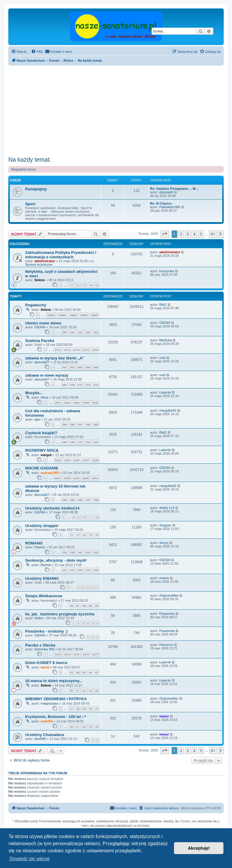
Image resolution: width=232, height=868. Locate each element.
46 (71, 606)
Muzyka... (34, 393)
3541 (58, 403)
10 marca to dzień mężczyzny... (54, 681)
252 (88, 442)
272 (64, 570)
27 (71, 709)
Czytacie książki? (41, 433)
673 (96, 385)
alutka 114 (167, 508)
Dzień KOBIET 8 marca (46, 663)
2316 (95, 350)
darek (45, 667)
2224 (58, 460)
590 (72, 425)
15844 (62, 315)
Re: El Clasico (161, 203)
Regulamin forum (24, 169)
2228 (95, 460)
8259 (76, 478)
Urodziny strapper (42, 526)
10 (84, 517)
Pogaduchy (36, 305)
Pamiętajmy (36, 189)
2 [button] (181, 234)
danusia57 (42, 362)
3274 (67, 654)
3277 (95, 654)
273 (72, 570)
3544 (86, 403)
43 (71, 672)
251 (80, 442)
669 (64, 385)
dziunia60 (166, 192)
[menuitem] (37, 52)
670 (72, 385)
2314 (76, 350)
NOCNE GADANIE (42, 468)
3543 (76, 403)
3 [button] (188, 234)
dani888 (40, 739)
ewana (164, 578)
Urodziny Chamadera (45, 735)
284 (96, 332)
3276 (86, 654)
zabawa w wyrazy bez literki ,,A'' (55, 358)
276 (96, 570)
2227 (86, 460)
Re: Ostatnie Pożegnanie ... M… (174, 189)
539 (64, 552)
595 (72, 500)
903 (80, 367)
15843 (51, 315)
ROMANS (34, 543)
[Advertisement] (116, 110)
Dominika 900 (44, 649)
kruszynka (167, 271)
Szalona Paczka (40, 341)
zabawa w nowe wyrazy (47, 375)
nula (162, 358)
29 (84, 709)
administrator (45, 261)
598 (96, 500)
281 (72, 332)
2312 (58, 350)
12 (78, 285)
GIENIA (40, 327)
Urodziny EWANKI (42, 578)
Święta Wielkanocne (44, 596)
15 (97, 285)
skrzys (164, 543)
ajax (37, 419)
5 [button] (201, 234)
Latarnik (165, 392)
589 (64, 425)
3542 (67, 403)
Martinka (165, 340)
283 (88, 332)
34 (97, 691)
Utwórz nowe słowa (43, 323)
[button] (165, 234)
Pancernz (166, 645)
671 (80, 385)
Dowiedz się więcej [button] (29, 859)
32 (84, 691)
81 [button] (213, 234)
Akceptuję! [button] (199, 848)
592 (88, 425)
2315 (86, 350)
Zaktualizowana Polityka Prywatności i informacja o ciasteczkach (61, 255)
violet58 (47, 721)
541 (80, 552)
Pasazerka (167, 614)
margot (46, 455)
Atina (44, 397)
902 (72, 367)
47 (78, 606)
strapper (165, 525)
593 (96, 425)
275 (88, 570)
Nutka (39, 618)
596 (80, 500)
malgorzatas (49, 703)
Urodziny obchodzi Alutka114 (52, 508)
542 (88, 552)
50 (97, 606)
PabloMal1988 (170, 207)
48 (84, 606)
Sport (30, 204)
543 (96, 552)
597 (88, 500)
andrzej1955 (50, 473)
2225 (67, 460)
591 (80, 425)
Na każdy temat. (30, 160)
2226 (76, 460)
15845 (73, 315)
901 (64, 367)
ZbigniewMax (169, 595)
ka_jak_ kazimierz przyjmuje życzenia (60, 614)
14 (90, 285)
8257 (58, 478)
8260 (86, 478)
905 (96, 367)
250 (72, 442)
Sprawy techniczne (39, 265)
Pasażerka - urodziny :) (46, 631)
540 (72, 552)
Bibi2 (163, 305)
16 (97, 535)
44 (78, 672)
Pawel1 (40, 547)
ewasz (164, 716)
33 (90, 691)
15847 (94, 315)
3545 (95, 403)
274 (80, 570)
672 (88, 385)
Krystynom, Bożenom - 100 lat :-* (56, 717)
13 (84, 285)
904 (88, 367)
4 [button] (194, 234)
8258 (67, 478)
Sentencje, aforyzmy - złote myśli (56, 560)
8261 (95, 478)
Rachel (46, 565)
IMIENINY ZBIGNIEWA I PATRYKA (56, 699)
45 (84, 672)
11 (71, 285)
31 (78, 691)
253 (96, 442)
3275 (76, 654)
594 (64, 500)
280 (64, 332)
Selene (40, 280)
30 (71, 691)
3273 (58, 654)
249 (64, 442)
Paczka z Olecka (40, 645)
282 (80, 332)
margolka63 (168, 410)
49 (90, 606)
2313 (67, 350)
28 (78, 709)
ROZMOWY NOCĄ (42, 450)
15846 (83, 315)
